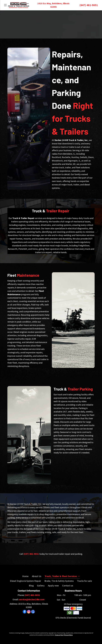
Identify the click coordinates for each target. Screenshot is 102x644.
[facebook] (25, 612)
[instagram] (29, 612)
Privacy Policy (68, 635)
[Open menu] (5, 5)
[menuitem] (25, 576)
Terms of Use (59, 635)
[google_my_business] (33, 612)
